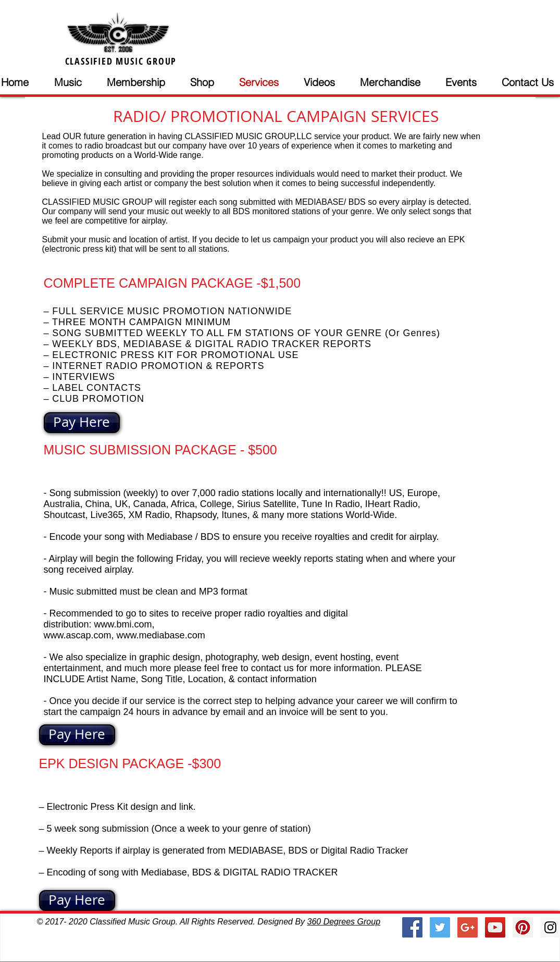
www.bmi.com (123, 624)
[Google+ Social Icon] (468, 927)
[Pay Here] (82, 423)
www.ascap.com (78, 635)
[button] (75, 82)
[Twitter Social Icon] (440, 927)
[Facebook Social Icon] (412, 927)
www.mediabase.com (161, 635)
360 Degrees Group (344, 922)
